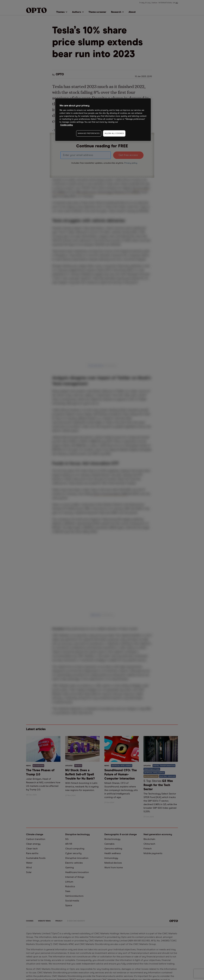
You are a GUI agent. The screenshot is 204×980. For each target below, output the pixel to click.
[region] (103, 120)
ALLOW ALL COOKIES (114, 133)
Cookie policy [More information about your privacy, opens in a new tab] (66, 125)
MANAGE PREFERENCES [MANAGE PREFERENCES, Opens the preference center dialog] (89, 133)
